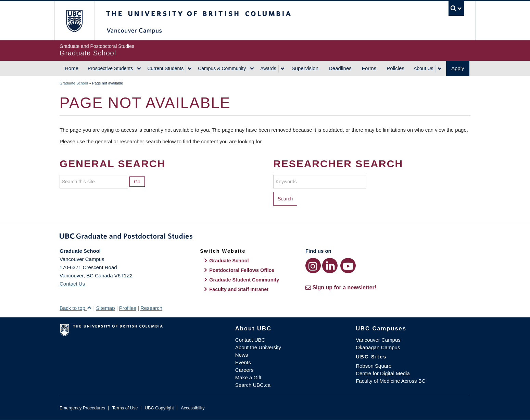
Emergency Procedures (82, 408)
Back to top (76, 308)
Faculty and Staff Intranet (239, 289)
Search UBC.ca (253, 385)
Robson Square (374, 366)
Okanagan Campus (378, 347)
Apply (458, 68)
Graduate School (74, 83)
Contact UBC (250, 340)
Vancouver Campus (378, 340)
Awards (268, 68)
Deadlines (340, 68)
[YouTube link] (348, 266)
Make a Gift (248, 377)
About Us (424, 68)
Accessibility (193, 408)
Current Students (165, 68)
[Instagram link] (313, 266)
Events (243, 362)
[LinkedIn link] (330, 266)
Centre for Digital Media (383, 373)
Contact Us (72, 284)
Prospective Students (110, 68)
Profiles (128, 308)
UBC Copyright (159, 408)
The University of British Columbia (74, 21)
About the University (258, 347)
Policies (395, 68)
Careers (244, 370)
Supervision (305, 68)
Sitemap (105, 308)
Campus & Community (222, 68)
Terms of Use (125, 408)
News (242, 355)
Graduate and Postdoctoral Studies (265, 237)
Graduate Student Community (244, 280)
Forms (369, 68)
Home (72, 68)
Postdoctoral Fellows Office (242, 270)
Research (151, 308)
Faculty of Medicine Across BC (390, 381)
